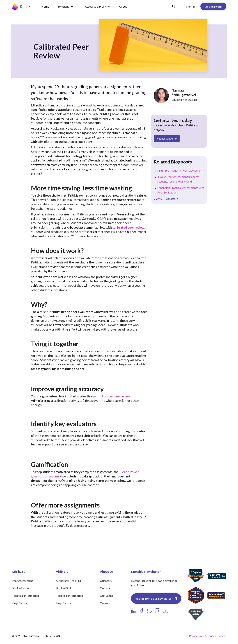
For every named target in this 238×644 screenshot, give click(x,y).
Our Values (107, 596)
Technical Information (25, 596)
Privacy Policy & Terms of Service (208, 636)
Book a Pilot (64, 588)
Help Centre (19, 603)
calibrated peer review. (115, 396)
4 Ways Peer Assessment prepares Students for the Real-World (178, 179)
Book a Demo (20, 588)
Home (45, 6)
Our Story (106, 581)
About (123, 6)
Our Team (106, 588)
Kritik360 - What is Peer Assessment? (180, 170)
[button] (66, 6)
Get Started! (213, 6)
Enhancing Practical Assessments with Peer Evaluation (181, 190)
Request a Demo (167, 138)
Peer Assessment (22, 581)
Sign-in (190, 6)
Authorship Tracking (69, 581)
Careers (105, 603)
